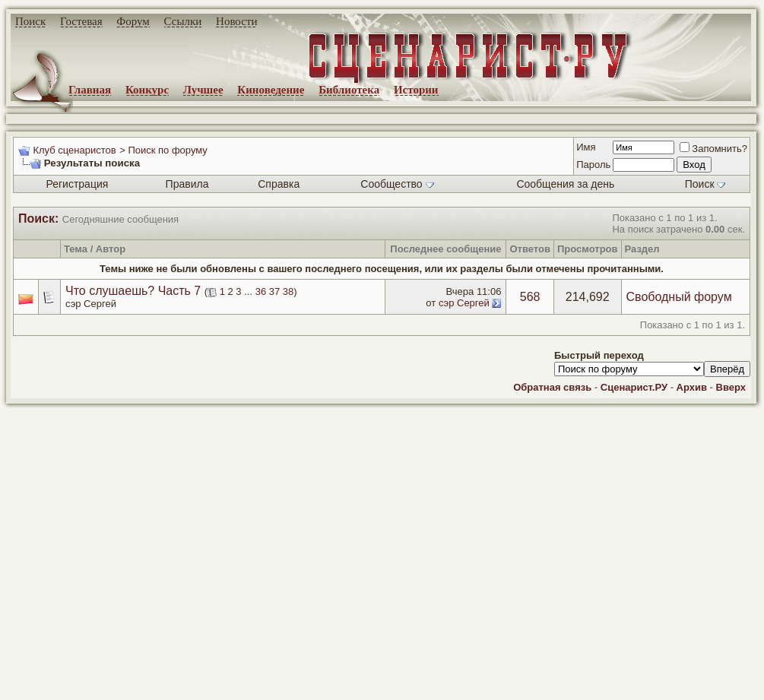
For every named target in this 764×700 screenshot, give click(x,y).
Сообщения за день (565, 184)
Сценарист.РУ (634, 387)
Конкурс (147, 90)
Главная (90, 90)
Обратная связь (552, 387)
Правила (187, 184)
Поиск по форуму (167, 150)
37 (274, 291)
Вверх (731, 387)
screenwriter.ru (259, 676)
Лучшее (203, 90)
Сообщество (397, 184)
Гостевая (81, 21)
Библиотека (349, 90)
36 (261, 291)
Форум (133, 21)
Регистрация (77, 184)
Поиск (30, 21)
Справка (279, 184)
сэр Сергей (91, 304)
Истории (416, 90)
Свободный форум (679, 297)
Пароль (593, 165)
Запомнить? (713, 149)
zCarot (608, 689)
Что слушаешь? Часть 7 (133, 291)
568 (530, 297)
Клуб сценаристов (74, 150)
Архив (692, 387)
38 (288, 291)
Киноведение (271, 90)
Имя (586, 147)
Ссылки (183, 21)
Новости (236, 21)
